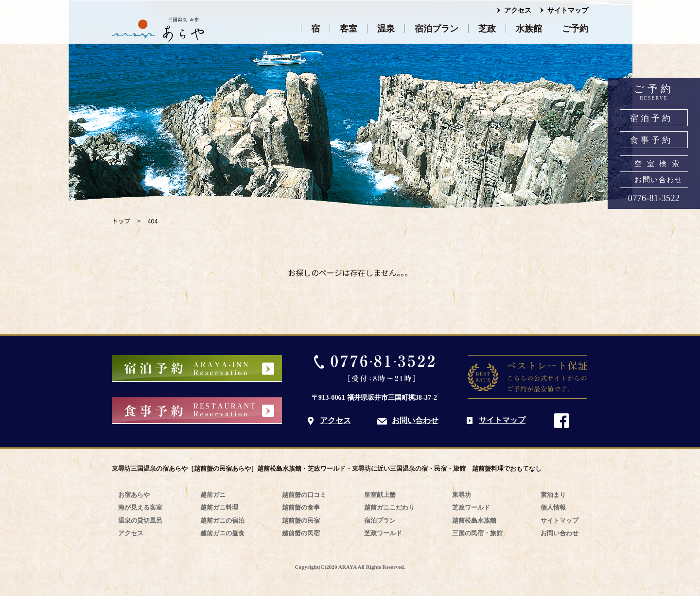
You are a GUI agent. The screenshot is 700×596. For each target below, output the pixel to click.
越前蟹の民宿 (301, 520)
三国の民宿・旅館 (477, 533)
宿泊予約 (651, 118)
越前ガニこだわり (389, 507)
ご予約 (575, 29)
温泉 (386, 29)
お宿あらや (134, 495)
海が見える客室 (140, 507)
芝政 (487, 29)
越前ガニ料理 (219, 507)
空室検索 (659, 164)
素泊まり (553, 495)
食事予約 (651, 140)
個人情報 (553, 507)
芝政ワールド (383, 533)
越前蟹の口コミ (304, 495)
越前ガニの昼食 (222, 533)
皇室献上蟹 (380, 495)
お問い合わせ (658, 180)
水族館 (529, 29)
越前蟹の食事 (301, 507)
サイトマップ (568, 10)
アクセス (518, 10)
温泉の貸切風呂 (140, 520)
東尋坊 (462, 495)
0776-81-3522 (654, 198)
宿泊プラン (437, 29)
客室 (349, 29)
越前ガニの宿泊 (222, 520)
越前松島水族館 (474, 520)
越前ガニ (213, 495)
